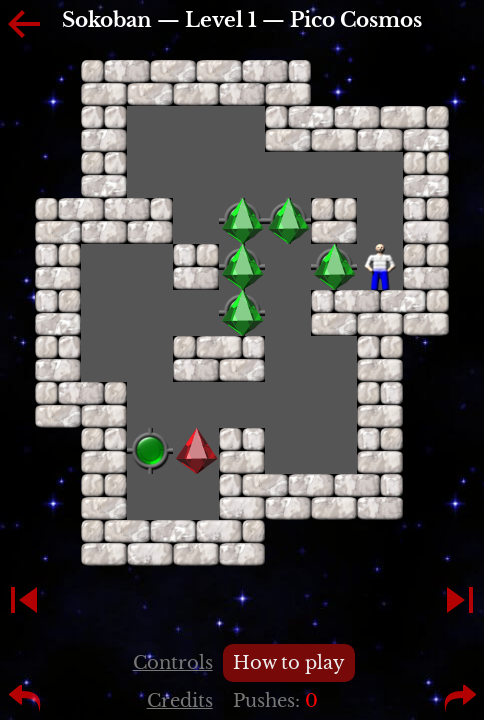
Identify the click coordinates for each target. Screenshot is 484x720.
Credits (180, 701)
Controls (173, 663)
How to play (289, 663)
